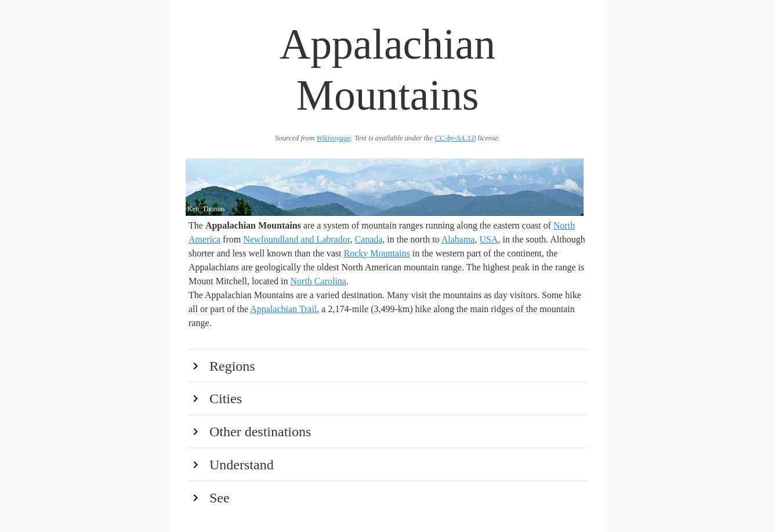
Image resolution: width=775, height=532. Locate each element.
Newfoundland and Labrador (296, 239)
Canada (368, 239)
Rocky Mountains (377, 253)
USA (488, 239)
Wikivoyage (333, 138)
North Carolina (318, 281)
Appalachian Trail (283, 309)
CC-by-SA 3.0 (455, 138)
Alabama (458, 239)
